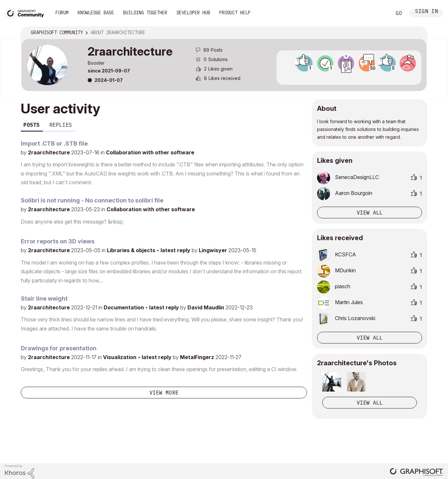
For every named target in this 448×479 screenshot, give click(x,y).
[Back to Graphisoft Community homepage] (27, 13)
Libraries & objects (132, 250)
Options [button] (418, 33)
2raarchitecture (50, 152)
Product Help (235, 13)
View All (370, 403)
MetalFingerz (198, 357)
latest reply (176, 250)
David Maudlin (206, 307)
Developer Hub (193, 13)
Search (379, 13)
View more (164, 393)
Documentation (124, 307)
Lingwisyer (214, 250)
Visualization (120, 357)
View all (370, 213)
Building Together (145, 13)
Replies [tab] (61, 125)
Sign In (427, 12)
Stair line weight (44, 298)
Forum (62, 13)
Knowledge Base (96, 13)
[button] (332, 382)
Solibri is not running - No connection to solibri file (92, 200)
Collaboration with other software (150, 152)
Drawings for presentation (59, 348)
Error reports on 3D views (58, 241)
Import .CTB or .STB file (54, 143)
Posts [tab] (32, 125)
